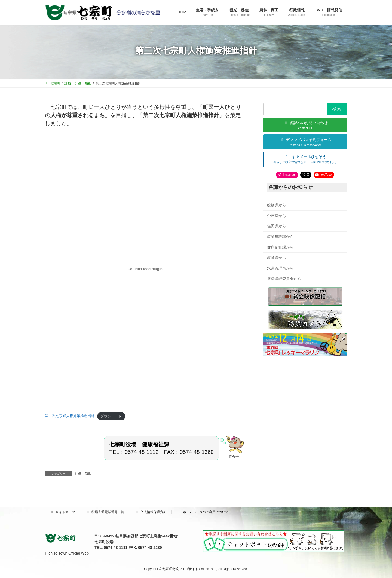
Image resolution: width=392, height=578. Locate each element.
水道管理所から (280, 268)
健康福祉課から (280, 247)
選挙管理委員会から (284, 279)
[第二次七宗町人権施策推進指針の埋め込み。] (146, 269)
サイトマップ (63, 512)
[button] (305, 159)
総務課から (277, 205)
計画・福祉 (83, 473)
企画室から (277, 215)
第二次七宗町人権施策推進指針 (70, 416)
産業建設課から (280, 237)
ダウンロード (111, 416)
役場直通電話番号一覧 (105, 512)
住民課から (277, 226)
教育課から (277, 258)
